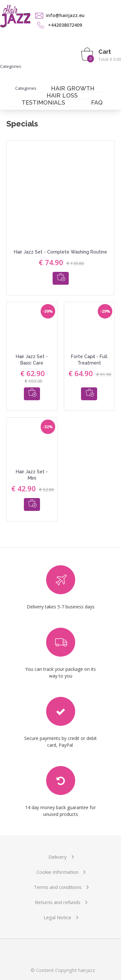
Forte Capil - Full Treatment (89, 360)
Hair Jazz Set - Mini (32, 475)
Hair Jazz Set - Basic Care (32, 360)
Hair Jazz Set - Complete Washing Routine (60, 252)
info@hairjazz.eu (65, 15)
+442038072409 (65, 25)
